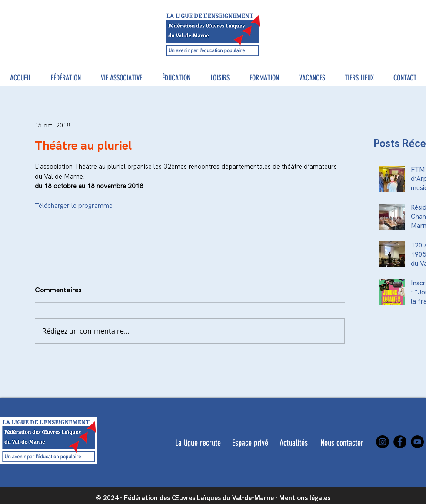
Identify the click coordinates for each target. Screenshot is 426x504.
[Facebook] (400, 442)
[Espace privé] (250, 443)
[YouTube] (417, 442)
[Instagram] (383, 442)
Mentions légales (305, 498)
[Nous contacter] (342, 443)
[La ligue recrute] (198, 443)
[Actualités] (294, 443)
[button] (66, 78)
